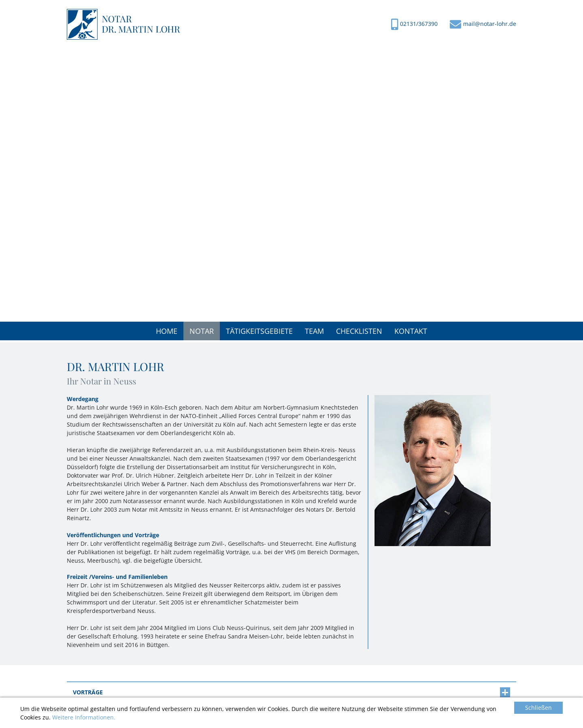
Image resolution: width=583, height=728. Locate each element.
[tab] (291, 692)
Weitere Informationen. (84, 718)
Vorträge (291, 693)
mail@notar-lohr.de (490, 24)
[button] (202, 331)
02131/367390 (419, 24)
